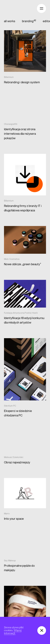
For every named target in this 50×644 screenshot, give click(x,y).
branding (28, 21)
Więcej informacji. (13, 632)
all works (10, 21)
